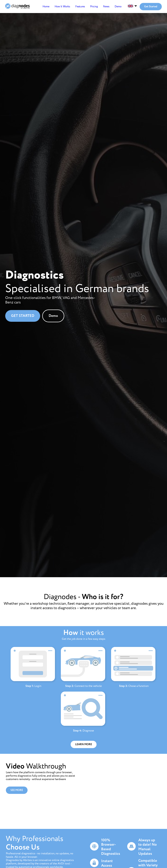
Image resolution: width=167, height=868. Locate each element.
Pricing (94, 7)
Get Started (151, 7)
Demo (118, 7)
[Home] (17, 7)
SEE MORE (17, 790)
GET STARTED (23, 316)
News (106, 7)
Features (80, 7)
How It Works (62, 7)
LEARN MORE (84, 744)
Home (46, 7)
